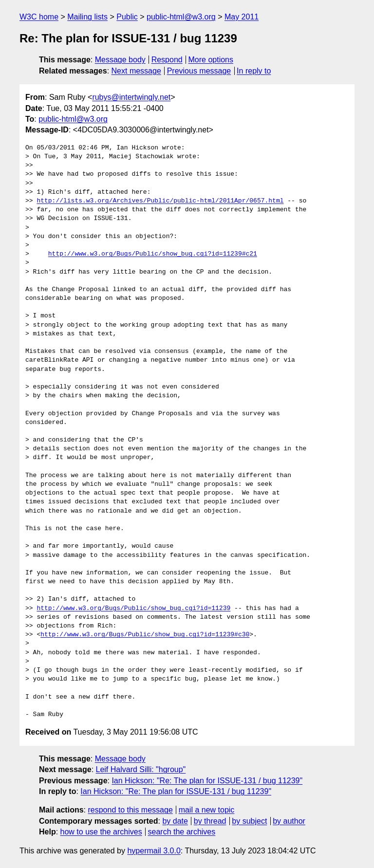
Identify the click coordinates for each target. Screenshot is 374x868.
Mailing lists (87, 17)
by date (175, 821)
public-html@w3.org (181, 17)
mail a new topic (207, 810)
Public (127, 17)
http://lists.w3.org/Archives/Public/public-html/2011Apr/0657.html (160, 201)
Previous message (199, 71)
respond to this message (130, 810)
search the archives (182, 832)
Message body (120, 60)
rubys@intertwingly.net (131, 97)
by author (289, 821)
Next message (136, 71)
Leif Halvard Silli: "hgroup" (141, 769)
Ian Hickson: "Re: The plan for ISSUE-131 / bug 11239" (207, 781)
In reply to (254, 71)
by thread (210, 821)
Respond (167, 60)
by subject (249, 821)
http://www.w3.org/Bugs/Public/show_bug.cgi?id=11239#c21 (153, 254)
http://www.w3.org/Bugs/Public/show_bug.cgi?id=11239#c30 (145, 635)
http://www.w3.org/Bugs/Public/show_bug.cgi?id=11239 (133, 609)
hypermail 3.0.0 (154, 851)
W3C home (39, 17)
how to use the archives (101, 832)
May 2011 (242, 17)
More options (211, 60)
